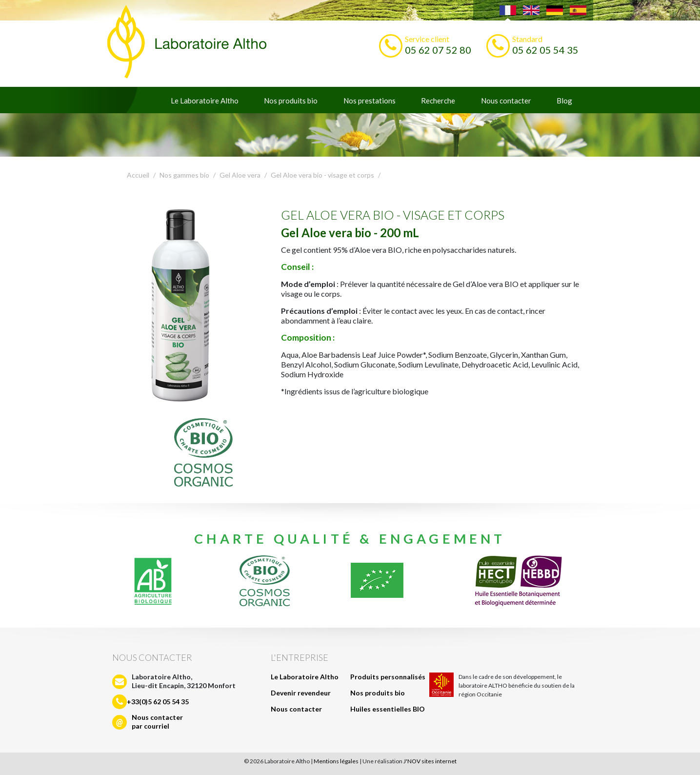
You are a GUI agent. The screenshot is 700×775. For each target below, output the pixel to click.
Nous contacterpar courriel (157, 722)
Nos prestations (370, 101)
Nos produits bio (291, 101)
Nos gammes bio (184, 175)
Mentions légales (336, 761)
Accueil (138, 175)
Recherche (438, 101)
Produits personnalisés (388, 677)
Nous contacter (506, 101)
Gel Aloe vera (240, 175)
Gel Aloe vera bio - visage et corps (322, 175)
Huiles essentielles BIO (388, 709)
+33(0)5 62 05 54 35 (158, 702)
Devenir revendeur (301, 693)
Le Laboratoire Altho (205, 101)
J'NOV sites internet (430, 761)
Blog (564, 101)
